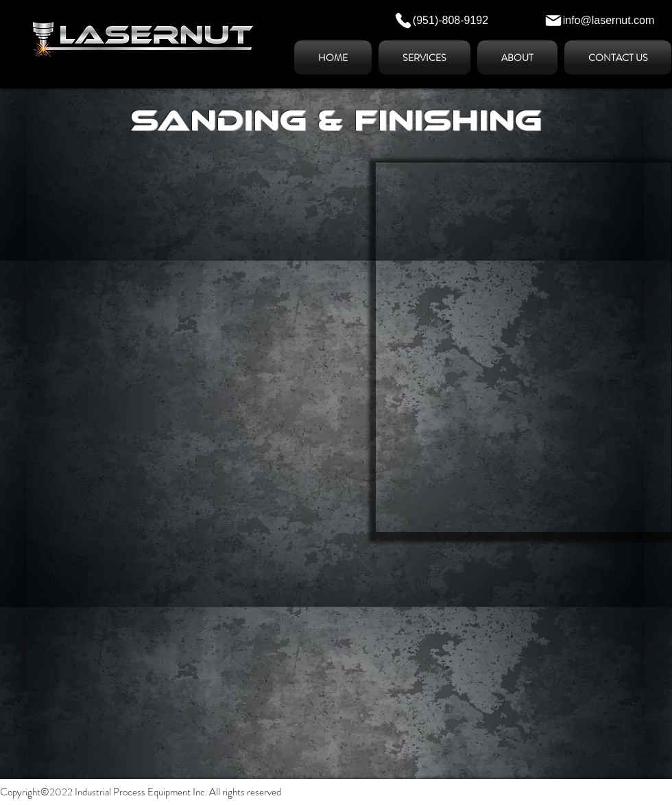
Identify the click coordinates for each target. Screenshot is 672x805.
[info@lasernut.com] (599, 21)
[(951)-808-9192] (441, 21)
